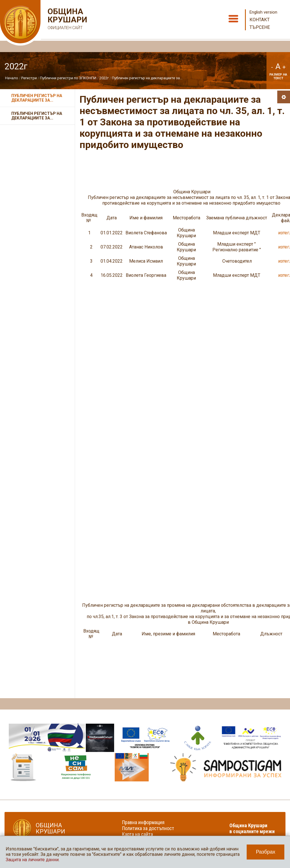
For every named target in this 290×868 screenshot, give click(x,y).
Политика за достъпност (148, 828)
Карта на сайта (137, 834)
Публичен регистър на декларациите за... (147, 78)
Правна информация (143, 822)
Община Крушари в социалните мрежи (252, 828)
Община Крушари (67, 20)
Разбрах (266, 852)
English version (263, 12)
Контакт (260, 20)
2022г (104, 78)
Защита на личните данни (32, 860)
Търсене (260, 27)
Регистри (29, 78)
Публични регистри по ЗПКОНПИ (68, 78)
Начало (12, 78)
